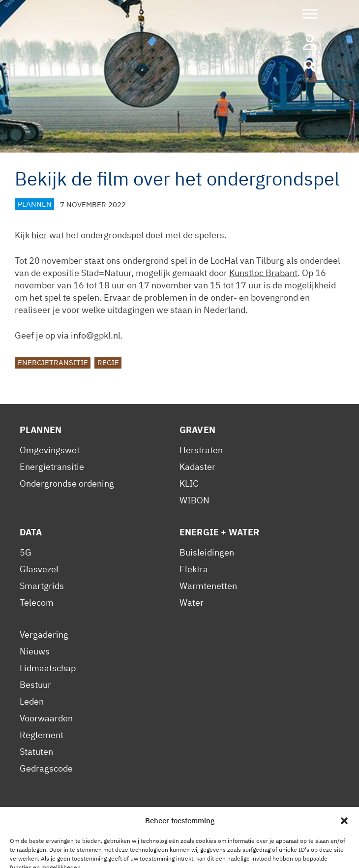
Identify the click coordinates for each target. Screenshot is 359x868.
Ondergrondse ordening (67, 483)
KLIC (189, 483)
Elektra (194, 569)
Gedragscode (46, 768)
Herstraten (201, 450)
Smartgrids (42, 586)
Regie (108, 363)
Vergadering (44, 635)
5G (26, 552)
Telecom (37, 603)
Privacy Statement (56, 822)
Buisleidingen (207, 552)
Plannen (35, 204)
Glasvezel (39, 569)
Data (31, 532)
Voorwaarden (46, 718)
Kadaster (197, 467)
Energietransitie (53, 363)
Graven (197, 430)
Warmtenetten (208, 586)
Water (192, 603)
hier (39, 235)
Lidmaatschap (48, 668)
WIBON (194, 500)
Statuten (36, 752)
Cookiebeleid (128, 822)
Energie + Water (219, 532)
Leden (32, 701)
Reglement (42, 735)
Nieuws (35, 651)
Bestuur (35, 685)
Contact (179, 822)
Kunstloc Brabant (263, 273)
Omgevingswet (50, 450)
